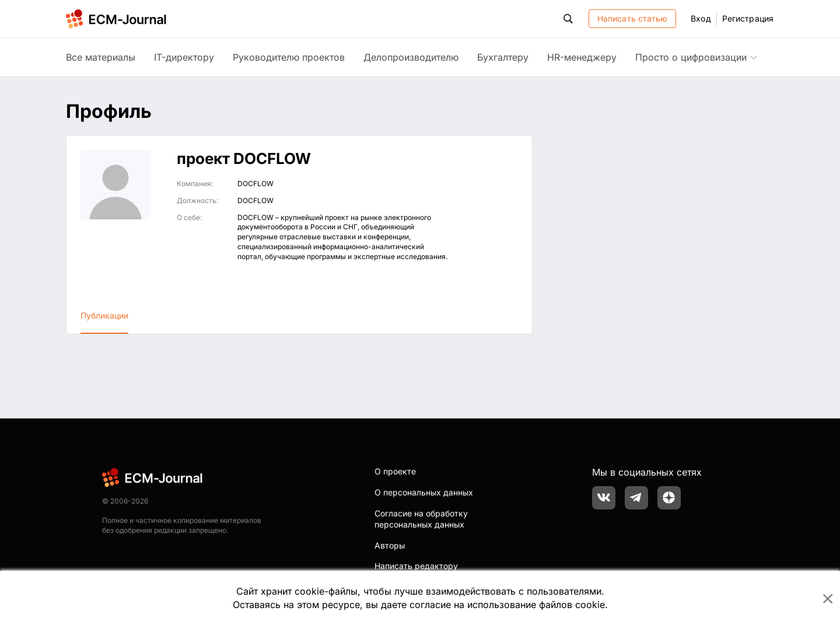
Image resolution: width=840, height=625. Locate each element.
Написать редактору (416, 566)
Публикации (104, 315)
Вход (701, 18)
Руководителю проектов (289, 57)
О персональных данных (424, 492)
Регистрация (748, 18)
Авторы (390, 545)
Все (101, 57)
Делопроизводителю (411, 57)
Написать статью (633, 18)
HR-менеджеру (582, 57)
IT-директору (184, 57)
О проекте (395, 471)
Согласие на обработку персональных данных (421, 519)
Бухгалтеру (503, 57)
